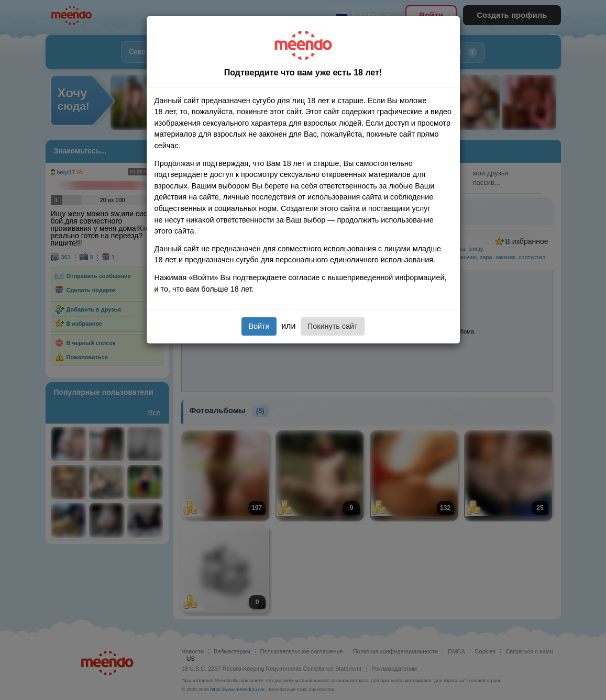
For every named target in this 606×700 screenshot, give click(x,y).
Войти (259, 326)
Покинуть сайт (333, 326)
